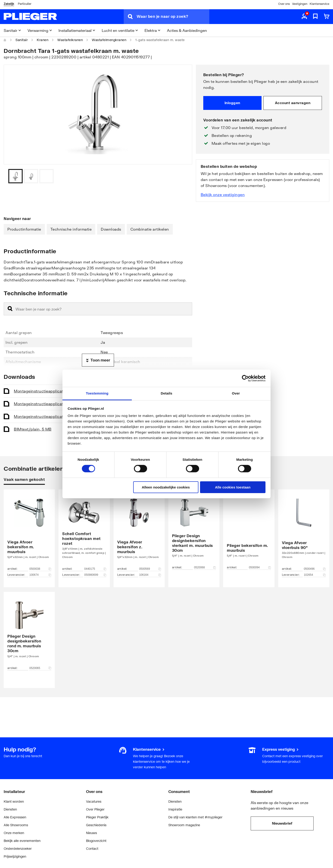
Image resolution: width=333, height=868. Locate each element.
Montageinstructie (51, 391)
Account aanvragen (293, 103)
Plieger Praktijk (97, 817)
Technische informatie (71, 229)
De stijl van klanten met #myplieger (195, 817)
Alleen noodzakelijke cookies (166, 487)
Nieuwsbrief (282, 823)
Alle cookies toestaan (233, 487)
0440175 (95, 569)
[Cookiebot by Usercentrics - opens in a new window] (245, 378)
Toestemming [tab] (97, 393)
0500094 (260, 567)
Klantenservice (319, 4)
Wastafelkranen (70, 40)
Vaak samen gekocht (24, 479)
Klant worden (14, 801)
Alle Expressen (15, 817)
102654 (315, 575)
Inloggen (232, 103)
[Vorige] (183, 176)
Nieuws (91, 833)
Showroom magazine (184, 825)
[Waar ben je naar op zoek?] (173, 17)
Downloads (111, 229)
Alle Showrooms (16, 825)
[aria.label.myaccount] (304, 17)
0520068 (205, 567)
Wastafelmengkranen (109, 40)
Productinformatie (24, 229)
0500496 (315, 569)
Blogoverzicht (96, 841)
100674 (40, 575)
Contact (92, 848)
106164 (150, 575)
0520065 (40, 668)
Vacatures (94, 801)
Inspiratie (175, 809)
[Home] (5, 40)
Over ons (284, 4)
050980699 (95, 575)
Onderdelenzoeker (18, 848)
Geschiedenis (96, 825)
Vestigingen (300, 4)
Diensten (10, 809)
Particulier (25, 4)
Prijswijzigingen (15, 856)
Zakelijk (9, 4)
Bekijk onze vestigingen (223, 194)
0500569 (150, 569)
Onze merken (14, 833)
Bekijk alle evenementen (22, 841)
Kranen (43, 40)
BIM (33, 429)
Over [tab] (236, 393)
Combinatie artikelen (150, 229)
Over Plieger (95, 809)
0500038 (40, 569)
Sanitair (22, 40)
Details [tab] (166, 393)
